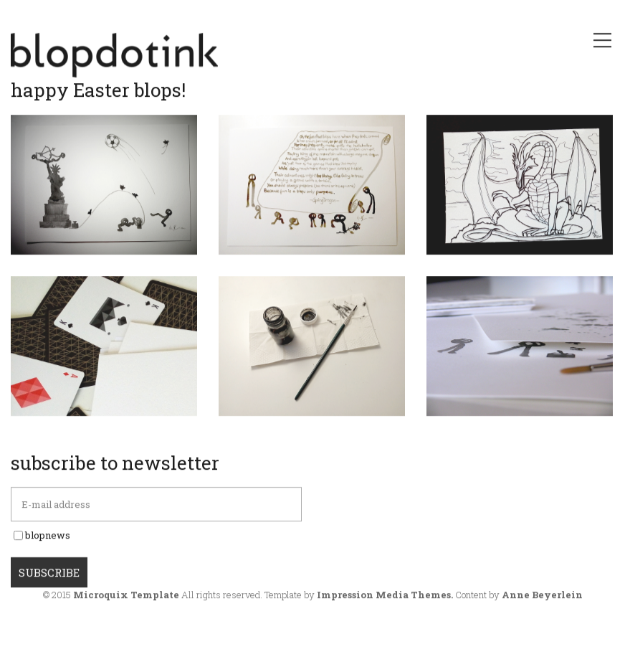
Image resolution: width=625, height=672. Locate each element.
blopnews (48, 551)
